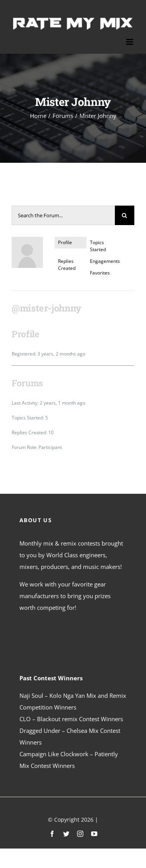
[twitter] (66, 834)
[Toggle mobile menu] (130, 42)
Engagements (104, 261)
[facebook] (52, 834)
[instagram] (80, 834)
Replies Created (67, 265)
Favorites (100, 273)
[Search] (125, 215)
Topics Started (98, 246)
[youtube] (94, 834)
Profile (65, 242)
